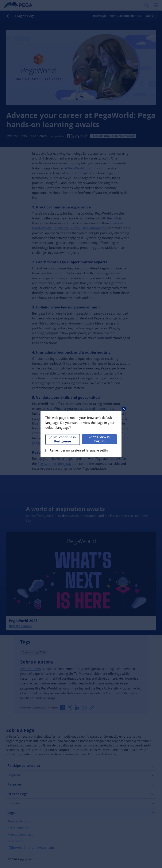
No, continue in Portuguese (63, 439)
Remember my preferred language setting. (80, 450)
